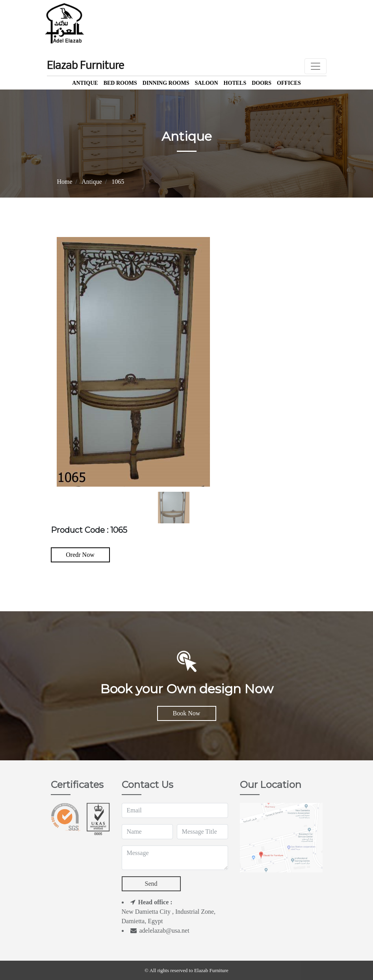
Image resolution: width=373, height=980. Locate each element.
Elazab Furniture (85, 66)
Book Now (187, 713)
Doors (262, 83)
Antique (85, 83)
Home (65, 182)
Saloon (206, 83)
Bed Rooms (120, 83)
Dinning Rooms (166, 83)
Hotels (235, 83)
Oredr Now (80, 555)
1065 (118, 182)
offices (289, 83)
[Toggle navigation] (315, 66)
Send (151, 884)
